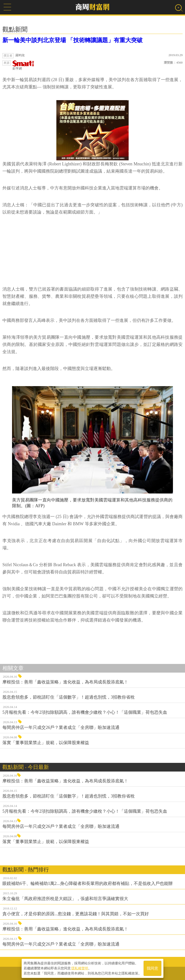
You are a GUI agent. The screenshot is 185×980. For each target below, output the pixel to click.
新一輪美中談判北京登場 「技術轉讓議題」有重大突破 (73, 40)
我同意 (152, 968)
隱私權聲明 (80, 968)
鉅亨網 (23, 65)
